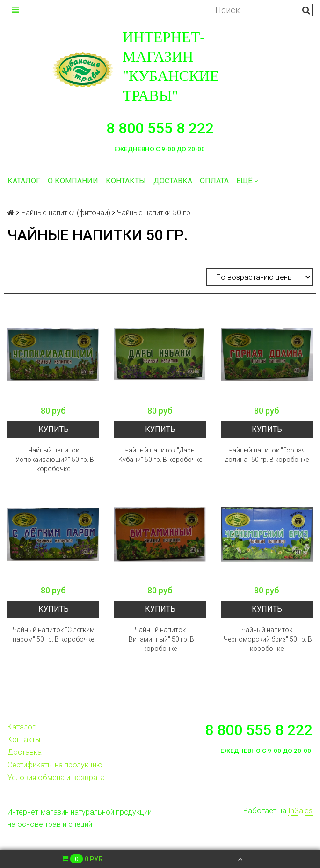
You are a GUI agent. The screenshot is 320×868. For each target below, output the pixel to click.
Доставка (173, 181)
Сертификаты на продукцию (55, 765)
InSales (300, 811)
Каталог (24, 181)
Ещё (247, 181)
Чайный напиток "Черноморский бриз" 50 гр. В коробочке (267, 639)
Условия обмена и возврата (56, 777)
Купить (54, 429)
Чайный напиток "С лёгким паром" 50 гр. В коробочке (54, 635)
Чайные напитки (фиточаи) (66, 213)
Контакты (126, 181)
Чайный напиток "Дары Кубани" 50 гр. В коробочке (160, 455)
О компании (73, 181)
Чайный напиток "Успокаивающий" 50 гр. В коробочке (54, 460)
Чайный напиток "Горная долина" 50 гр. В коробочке (267, 455)
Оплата (214, 181)
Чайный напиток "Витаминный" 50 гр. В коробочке (160, 639)
